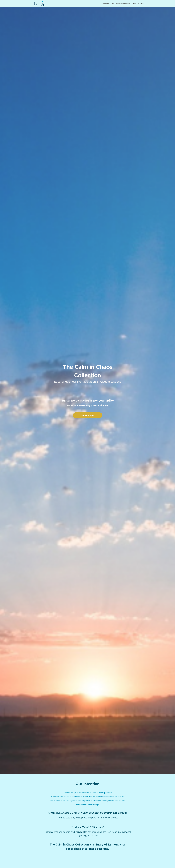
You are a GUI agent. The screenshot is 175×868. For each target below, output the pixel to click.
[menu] (122, 3)
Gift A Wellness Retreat (121, 3)
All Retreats (106, 3)
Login (134, 3)
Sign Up (141, 3)
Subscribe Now (88, 415)
